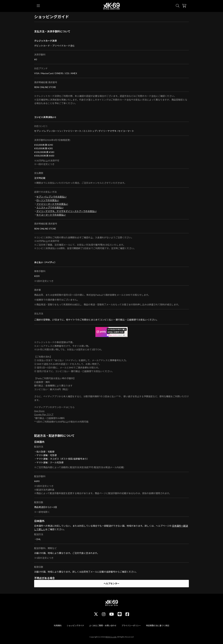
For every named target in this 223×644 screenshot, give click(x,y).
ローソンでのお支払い (48, 200)
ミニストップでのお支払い (50, 207)
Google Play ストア (44, 414)
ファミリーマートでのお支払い (52, 204)
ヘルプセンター (111, 583)
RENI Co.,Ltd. (111, 637)
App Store (39, 411)
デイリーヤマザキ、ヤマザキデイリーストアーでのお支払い (67, 211)
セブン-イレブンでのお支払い (51, 197)
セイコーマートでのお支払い (51, 215)
